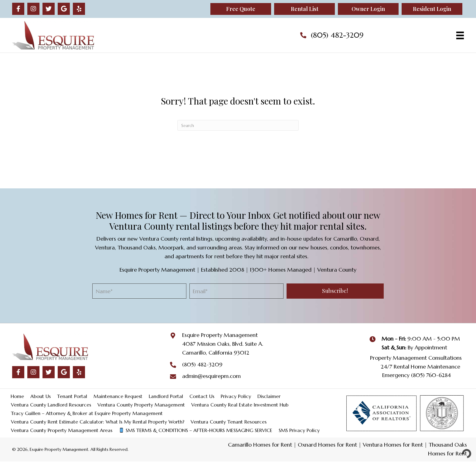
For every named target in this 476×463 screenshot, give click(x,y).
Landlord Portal (166, 396)
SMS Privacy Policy (299, 430)
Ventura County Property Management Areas (62, 430)
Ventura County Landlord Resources (51, 405)
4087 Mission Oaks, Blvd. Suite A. (223, 344)
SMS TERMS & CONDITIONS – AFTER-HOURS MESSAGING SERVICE (196, 430)
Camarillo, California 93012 (216, 353)
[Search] (238, 125)
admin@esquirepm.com (211, 376)
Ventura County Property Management (141, 405)
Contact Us (202, 396)
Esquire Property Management (220, 335)
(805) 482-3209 (337, 35)
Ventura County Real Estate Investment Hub (240, 405)
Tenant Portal (72, 396)
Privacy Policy (236, 396)
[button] (18, 9)
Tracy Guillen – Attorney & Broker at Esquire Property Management (87, 413)
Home (17, 396)
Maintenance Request (118, 396)
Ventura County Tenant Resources (229, 422)
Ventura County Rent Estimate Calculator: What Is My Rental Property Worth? (98, 422)
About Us (41, 396)
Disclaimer (269, 396)
